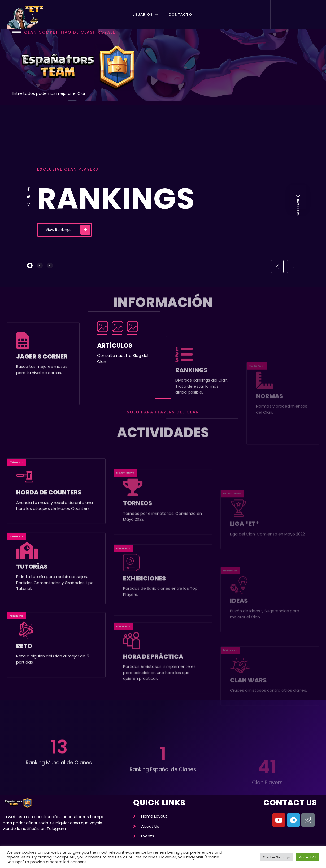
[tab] (30, 266)
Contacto (180, 14)
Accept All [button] (308, 857)
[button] (277, 267)
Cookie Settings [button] (276, 857)
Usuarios (145, 15)
